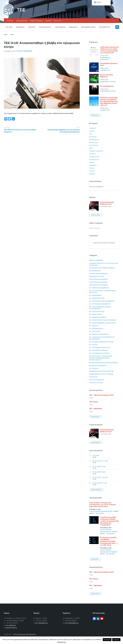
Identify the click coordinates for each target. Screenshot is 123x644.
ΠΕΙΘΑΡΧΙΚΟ (93, 377)
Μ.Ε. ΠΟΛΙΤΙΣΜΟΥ (95, 331)
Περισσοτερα (95, 115)
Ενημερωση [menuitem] (20, 27)
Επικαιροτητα (104, 60)
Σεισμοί (92, 168)
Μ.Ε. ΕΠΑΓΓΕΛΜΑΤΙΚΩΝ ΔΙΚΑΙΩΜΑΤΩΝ (102, 301)
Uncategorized (94, 140)
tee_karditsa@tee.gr (72, 623)
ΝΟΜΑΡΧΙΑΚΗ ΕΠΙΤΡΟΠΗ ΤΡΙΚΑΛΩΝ (101, 374)
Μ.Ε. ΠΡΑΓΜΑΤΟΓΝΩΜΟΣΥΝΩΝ (99, 334)
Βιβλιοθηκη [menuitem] (73, 27)
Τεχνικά (92, 171)
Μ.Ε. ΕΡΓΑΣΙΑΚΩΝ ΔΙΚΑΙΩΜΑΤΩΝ (100, 304)
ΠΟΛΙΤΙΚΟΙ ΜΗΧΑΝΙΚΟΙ (97, 380)
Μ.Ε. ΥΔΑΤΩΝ (93, 345)
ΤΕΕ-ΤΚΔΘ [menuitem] (9, 27)
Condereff (92, 128)
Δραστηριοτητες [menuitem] (45, 27)
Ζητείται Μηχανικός (107, 86)
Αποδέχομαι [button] (107, 640)
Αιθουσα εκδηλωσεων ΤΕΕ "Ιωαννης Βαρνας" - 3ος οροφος (109, 532)
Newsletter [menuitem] (10, 21)
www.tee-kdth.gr (12, 628)
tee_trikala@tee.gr (41, 623)
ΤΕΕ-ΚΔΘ (19, 51)
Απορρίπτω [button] (116, 640)
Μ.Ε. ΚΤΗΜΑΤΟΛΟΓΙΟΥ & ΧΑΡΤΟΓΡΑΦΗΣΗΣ (103, 320)
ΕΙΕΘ (91, 148)
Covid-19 (92, 131)
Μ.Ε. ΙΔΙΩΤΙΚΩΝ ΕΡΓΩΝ (97, 311)
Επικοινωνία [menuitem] (58, 21)
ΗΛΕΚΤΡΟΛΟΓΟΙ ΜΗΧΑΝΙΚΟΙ (98, 279)
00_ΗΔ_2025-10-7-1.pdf (100, 461)
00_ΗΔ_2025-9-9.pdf (99, 466)
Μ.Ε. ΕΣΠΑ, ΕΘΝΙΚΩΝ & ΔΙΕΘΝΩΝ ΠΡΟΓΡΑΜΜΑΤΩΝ (100, 308)
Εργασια (113, 82)
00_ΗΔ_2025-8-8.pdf (99, 472)
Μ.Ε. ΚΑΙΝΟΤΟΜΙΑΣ (95, 314)
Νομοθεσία (93, 165)
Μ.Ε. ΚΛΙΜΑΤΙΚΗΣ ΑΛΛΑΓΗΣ (98, 317)
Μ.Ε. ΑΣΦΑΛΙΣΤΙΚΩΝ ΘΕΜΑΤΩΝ (99, 288)
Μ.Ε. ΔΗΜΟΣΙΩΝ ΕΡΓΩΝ (97, 298)
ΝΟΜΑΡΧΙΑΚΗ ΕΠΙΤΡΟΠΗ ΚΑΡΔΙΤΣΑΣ (101, 371)
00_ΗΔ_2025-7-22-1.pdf (100, 477)
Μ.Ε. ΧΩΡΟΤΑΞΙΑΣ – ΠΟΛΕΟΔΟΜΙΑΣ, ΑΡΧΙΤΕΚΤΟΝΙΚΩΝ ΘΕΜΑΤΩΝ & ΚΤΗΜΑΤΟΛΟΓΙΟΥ (101, 358)
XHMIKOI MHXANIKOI (96, 260)
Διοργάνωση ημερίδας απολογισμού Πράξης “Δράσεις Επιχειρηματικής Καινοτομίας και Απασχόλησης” (109, 521)
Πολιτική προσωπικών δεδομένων (25, 634)
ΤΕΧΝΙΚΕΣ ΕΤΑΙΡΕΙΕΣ (96, 383)
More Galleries (96, 215)
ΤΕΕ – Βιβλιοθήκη (96, 409)
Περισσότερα (62, 642)
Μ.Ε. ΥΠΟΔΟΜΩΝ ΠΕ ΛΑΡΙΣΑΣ (99, 350)
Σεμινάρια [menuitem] (48, 21)
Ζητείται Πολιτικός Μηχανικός (107, 76)
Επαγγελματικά (94, 157)
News (12, 35)
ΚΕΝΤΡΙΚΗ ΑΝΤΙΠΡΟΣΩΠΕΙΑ (99, 285)
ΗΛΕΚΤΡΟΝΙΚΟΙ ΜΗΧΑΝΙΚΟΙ (98, 282)
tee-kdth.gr (93, 137)
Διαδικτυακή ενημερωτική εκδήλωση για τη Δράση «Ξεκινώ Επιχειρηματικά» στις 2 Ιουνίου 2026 (109, 50)
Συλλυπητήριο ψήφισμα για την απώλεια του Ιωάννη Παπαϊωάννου (64, 131)
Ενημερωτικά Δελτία (96, 151)
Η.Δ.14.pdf (96, 455)
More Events (95, 559)
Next (78, 127)
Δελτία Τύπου (94, 145)
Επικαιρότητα (94, 159)
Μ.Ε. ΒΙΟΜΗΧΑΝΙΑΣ (95, 295)
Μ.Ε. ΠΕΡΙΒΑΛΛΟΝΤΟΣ (96, 329)
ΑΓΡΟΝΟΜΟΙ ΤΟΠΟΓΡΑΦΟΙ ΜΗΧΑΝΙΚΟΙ (102, 268)
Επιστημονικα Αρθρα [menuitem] (88, 27)
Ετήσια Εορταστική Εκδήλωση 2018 (107, 203)
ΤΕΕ (21, 10)
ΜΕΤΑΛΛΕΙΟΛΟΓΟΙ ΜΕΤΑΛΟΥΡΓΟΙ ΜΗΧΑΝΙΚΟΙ (104, 363)
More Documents (96, 490)
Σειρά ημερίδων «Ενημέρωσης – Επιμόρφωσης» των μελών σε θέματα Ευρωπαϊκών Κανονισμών (102, 505)
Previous (7, 127)
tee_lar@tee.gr (11, 625)
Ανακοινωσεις (28, 51)
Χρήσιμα (92, 174)
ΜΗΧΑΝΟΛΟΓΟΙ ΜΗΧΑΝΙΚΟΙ (98, 366)
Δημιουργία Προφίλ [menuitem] (22, 21)
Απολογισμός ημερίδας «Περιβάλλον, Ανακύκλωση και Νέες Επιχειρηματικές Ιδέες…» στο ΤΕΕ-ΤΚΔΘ (109, 541)
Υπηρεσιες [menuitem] (32, 27)
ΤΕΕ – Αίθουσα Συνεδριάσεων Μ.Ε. (102, 395)
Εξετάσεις (92, 154)
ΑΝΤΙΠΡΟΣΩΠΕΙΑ (95, 271)
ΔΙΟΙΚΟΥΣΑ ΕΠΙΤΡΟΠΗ (97, 276)
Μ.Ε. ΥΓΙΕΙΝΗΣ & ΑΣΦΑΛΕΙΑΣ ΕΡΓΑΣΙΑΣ (101, 342)
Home (6, 35)
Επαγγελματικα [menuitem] (60, 27)
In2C (91, 134)
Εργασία (92, 162)
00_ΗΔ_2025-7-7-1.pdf (100, 483)
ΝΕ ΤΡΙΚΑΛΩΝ (94, 368)
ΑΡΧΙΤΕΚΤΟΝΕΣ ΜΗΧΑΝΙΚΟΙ (98, 274)
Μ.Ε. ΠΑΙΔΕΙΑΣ (94, 326)
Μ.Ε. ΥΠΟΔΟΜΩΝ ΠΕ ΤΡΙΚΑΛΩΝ (99, 353)
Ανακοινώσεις (94, 142)
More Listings (95, 417)
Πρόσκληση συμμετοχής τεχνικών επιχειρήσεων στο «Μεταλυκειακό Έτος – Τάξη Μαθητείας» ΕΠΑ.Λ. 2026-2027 (109, 101)
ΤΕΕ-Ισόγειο (94, 402)
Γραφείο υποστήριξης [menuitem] (36, 21)
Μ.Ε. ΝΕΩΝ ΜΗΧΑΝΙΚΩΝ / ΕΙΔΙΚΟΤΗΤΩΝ (102, 323)
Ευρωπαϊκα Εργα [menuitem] (104, 27)
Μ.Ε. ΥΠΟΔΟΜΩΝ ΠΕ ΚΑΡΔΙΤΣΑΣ (100, 347)
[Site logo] (9, 15)
